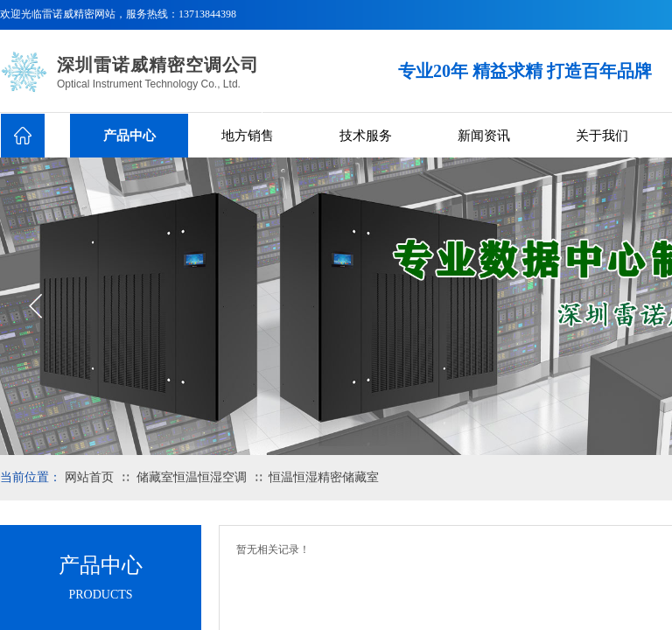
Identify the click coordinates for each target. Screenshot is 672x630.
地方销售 (248, 136)
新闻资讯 (484, 136)
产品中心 (129, 136)
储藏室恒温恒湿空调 (192, 477)
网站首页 (89, 477)
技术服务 (366, 136)
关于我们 (602, 136)
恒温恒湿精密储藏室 (324, 477)
